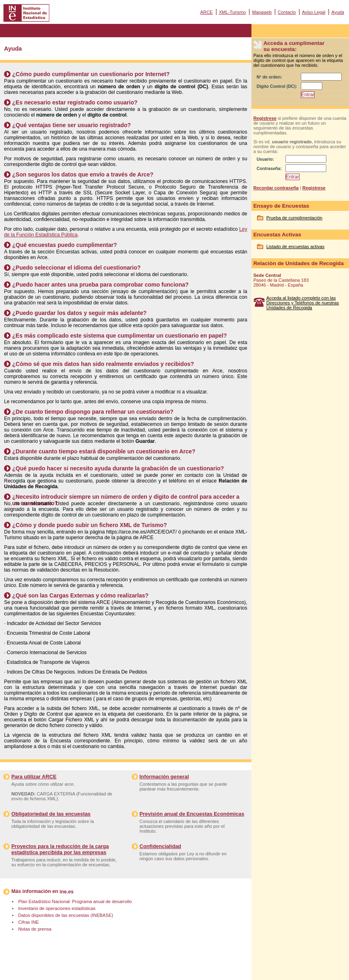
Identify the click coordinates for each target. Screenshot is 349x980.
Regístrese (265, 118)
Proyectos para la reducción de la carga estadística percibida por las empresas (60, 849)
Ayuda (338, 12)
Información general (164, 777)
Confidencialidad (161, 846)
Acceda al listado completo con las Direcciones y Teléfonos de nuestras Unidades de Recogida (303, 303)
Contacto (287, 12)
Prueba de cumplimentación (295, 218)
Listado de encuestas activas (296, 247)
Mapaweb (262, 12)
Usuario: (265, 159)
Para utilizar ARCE (34, 777)
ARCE (206, 12)
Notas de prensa (35, 929)
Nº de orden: (269, 77)
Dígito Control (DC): (277, 86)
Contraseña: (269, 168)
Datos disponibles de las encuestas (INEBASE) (66, 915)
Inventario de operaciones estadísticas (57, 908)
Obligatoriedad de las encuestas (51, 814)
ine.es (67, 892)
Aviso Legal (314, 12)
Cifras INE (29, 922)
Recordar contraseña (276, 188)
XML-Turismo (233, 12)
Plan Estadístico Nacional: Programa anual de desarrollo (75, 901)
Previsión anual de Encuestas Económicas (192, 814)
